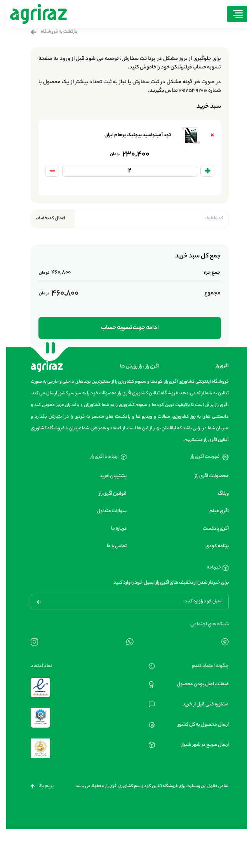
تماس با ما (110, 546)
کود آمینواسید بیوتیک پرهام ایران (132, 135)
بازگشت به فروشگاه (48, 32)
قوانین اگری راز (107, 494)
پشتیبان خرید (107, 476)
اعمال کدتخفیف (44, 219)
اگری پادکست (210, 529)
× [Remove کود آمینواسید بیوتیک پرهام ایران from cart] (206, 135)
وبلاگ (217, 494)
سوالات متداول (105, 511)
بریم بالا (36, 786)
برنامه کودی (211, 546)
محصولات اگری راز (206, 476)
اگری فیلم (213, 511)
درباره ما (113, 529)
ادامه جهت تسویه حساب (124, 328)
